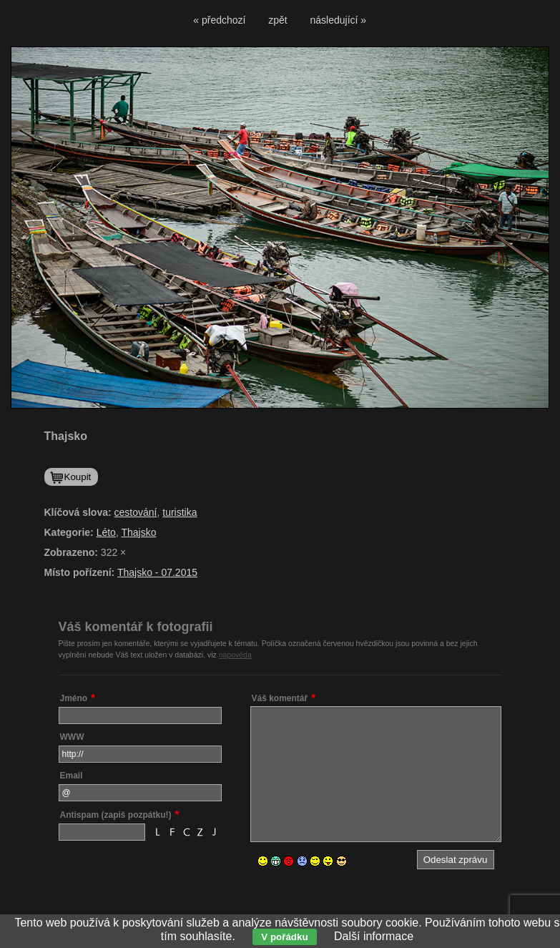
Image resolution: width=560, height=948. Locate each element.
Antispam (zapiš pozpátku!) (116, 815)
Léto (106, 532)
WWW (72, 737)
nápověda (235, 655)
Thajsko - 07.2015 (157, 572)
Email (72, 776)
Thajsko (138, 532)
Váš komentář (280, 698)
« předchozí (219, 20)
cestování (136, 512)
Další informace (374, 936)
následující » (339, 20)
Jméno (74, 698)
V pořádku (284, 937)
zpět (277, 20)
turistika (180, 512)
